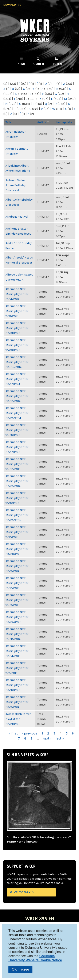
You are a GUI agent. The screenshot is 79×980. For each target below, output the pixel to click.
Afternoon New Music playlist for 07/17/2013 (17, 447)
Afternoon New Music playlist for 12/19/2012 (17, 498)
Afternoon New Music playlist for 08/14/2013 (17, 651)
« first (13, 733)
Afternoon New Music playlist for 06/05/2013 (17, 617)
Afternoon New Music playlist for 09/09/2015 (17, 549)
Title (8, 122)
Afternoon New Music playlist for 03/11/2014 (17, 702)
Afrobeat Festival (17, 217)
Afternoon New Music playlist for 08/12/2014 (17, 396)
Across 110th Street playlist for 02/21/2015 (18, 719)
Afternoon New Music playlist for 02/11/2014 (17, 566)
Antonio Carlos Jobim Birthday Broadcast (15, 185)
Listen (57, 64)
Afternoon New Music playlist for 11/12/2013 (17, 532)
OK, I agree (20, 969)
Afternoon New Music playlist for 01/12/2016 (17, 583)
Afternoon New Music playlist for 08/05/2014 (17, 362)
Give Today (20, 892)
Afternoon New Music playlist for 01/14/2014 (17, 294)
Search (38, 64)
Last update (64, 122)
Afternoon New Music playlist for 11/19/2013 (17, 311)
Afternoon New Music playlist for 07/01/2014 (17, 481)
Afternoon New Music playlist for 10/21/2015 (17, 600)
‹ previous (30, 733)
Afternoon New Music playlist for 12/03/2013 (17, 345)
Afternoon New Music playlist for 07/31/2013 (17, 328)
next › (47, 738)
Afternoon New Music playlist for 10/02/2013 (17, 464)
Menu (21, 64)
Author (43, 122)
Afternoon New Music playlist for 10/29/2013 (17, 430)
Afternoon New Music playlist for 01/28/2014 (17, 634)
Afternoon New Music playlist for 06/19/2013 (17, 685)
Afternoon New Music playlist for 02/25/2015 (17, 515)
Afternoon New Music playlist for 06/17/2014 (17, 379)
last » (60, 738)
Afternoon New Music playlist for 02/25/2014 (17, 413)
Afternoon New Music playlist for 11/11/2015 (17, 668)
